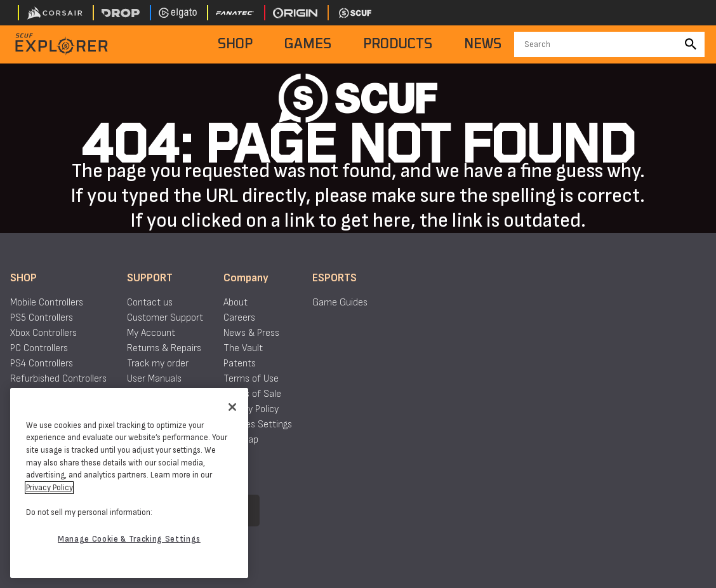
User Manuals (154, 379)
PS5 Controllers (42, 318)
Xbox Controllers (43, 333)
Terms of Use (251, 379)
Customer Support (165, 318)
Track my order (158, 364)
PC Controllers (39, 348)
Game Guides (340, 303)
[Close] (232, 407)
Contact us (150, 303)
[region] (129, 483)
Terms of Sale (252, 394)
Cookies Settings (258, 424)
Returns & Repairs (164, 348)
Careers (239, 318)
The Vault (243, 348)
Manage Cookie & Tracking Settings (129, 539)
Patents (240, 364)
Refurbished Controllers (58, 379)
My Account (151, 333)
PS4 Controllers (42, 364)
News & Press (251, 333)
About (235, 303)
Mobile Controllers (47, 303)
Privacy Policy (251, 409)
